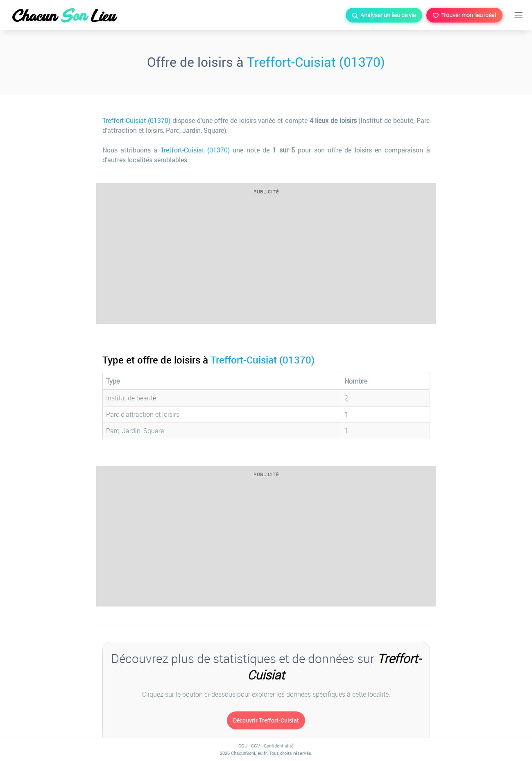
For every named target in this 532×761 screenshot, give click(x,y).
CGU (243, 746)
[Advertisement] (266, 262)
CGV (256, 746)
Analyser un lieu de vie (384, 15)
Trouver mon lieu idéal (464, 15)
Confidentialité (279, 746)
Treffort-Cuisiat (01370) (316, 62)
